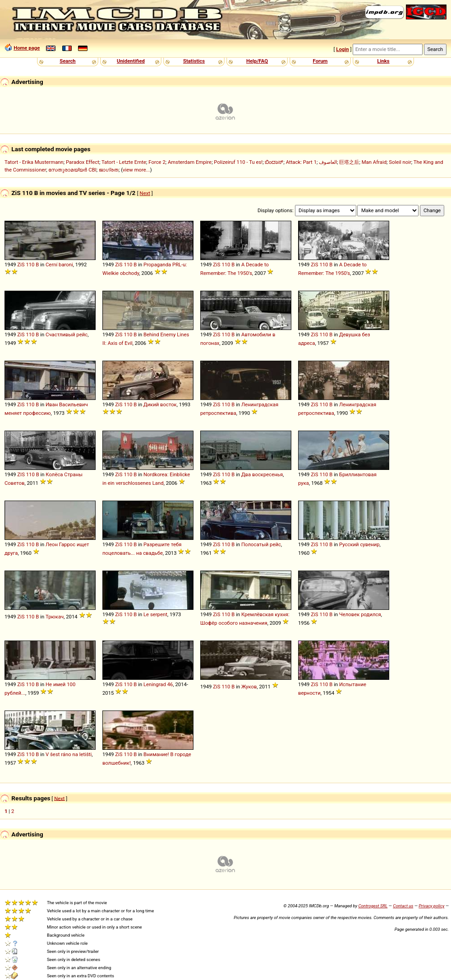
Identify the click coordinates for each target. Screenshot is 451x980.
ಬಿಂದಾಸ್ (274, 162)
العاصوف (328, 162)
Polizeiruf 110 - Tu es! (238, 162)
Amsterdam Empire (190, 162)
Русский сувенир (359, 544)
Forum (320, 61)
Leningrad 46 (158, 684)
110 (30, 265)
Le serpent (155, 614)
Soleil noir (400, 162)
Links (383, 61)
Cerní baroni (59, 265)
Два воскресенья (262, 474)
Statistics (194, 61)
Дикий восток (160, 404)
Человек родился (360, 614)
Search (67, 61)
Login (342, 49)
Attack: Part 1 (301, 162)
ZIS (21, 474)
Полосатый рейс (261, 544)
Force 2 (157, 162)
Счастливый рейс (67, 334)
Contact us (403, 906)
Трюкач (55, 617)
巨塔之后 (349, 162)
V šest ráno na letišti (69, 754)
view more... (136, 170)
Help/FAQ (257, 61)
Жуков (249, 687)
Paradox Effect (83, 162)
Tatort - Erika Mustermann (34, 162)
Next (145, 193)
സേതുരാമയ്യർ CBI (72, 170)
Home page (27, 48)
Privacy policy (431, 906)
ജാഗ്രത (109, 170)
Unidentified (131, 61)
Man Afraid (374, 162)
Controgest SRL (373, 906)
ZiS (21, 265)
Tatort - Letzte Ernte (124, 162)
